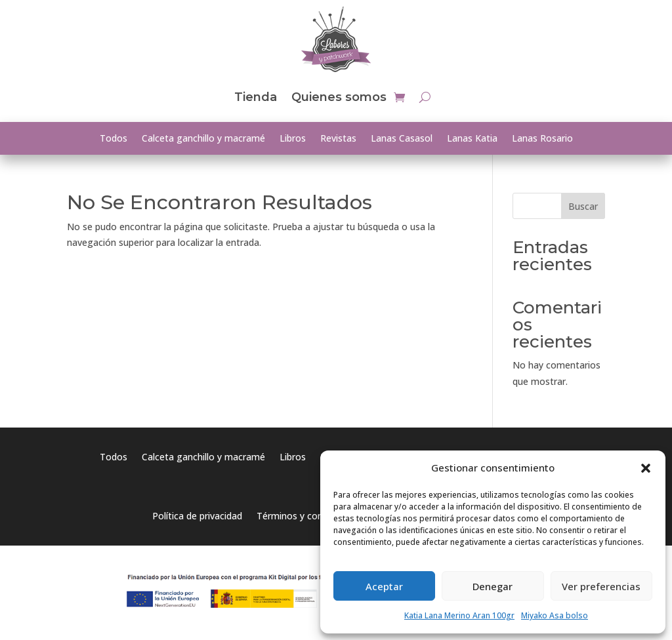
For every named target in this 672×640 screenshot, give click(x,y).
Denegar (493, 586)
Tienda (256, 97)
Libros (293, 139)
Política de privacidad (197, 517)
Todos (114, 139)
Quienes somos (339, 97)
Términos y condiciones (307, 517)
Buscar (583, 206)
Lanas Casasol (402, 139)
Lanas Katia (472, 139)
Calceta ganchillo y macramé (203, 139)
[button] (646, 468)
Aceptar (384, 586)
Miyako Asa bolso (555, 615)
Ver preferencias (601, 586)
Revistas (338, 139)
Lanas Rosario (542, 139)
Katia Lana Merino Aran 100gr (459, 615)
